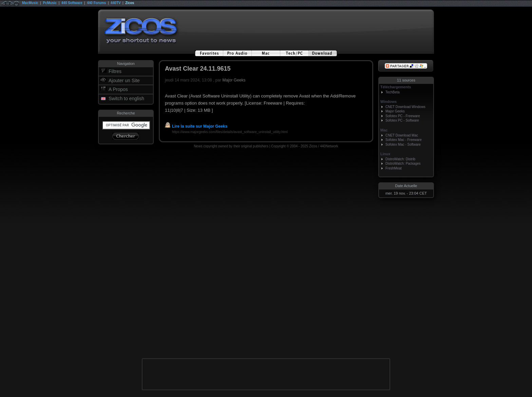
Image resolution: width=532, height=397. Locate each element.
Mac (384, 130)
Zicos (130, 3)
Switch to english (126, 98)
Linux (385, 154)
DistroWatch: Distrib (400, 159)
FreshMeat (394, 168)
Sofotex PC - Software (402, 120)
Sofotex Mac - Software (403, 145)
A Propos (118, 89)
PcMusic (50, 3)
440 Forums (96, 3)
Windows (388, 102)
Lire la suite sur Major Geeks (196, 126)
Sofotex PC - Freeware (403, 116)
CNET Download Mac (402, 135)
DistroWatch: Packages (403, 164)
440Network (329, 146)
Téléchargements (396, 87)
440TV (116, 3)
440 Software (72, 3)
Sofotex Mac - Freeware (404, 140)
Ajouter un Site (124, 80)
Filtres (115, 71)
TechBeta (393, 92)
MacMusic (30, 3)
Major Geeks (234, 80)
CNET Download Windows (405, 107)
